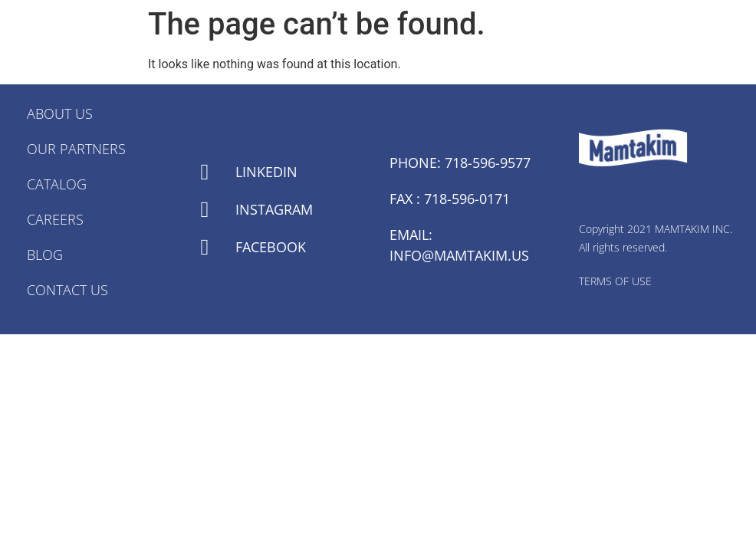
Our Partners (76, 149)
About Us (60, 113)
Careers (55, 219)
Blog (45, 255)
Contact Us (67, 290)
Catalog (57, 184)
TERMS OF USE (615, 281)
